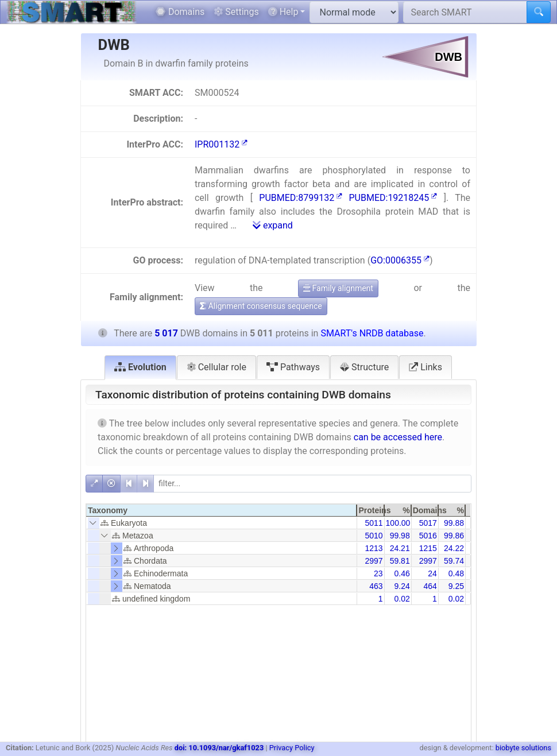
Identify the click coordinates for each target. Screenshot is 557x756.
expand (273, 225)
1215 (428, 548)
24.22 (454, 548)
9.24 (402, 586)
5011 (374, 523)
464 (430, 586)
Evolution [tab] (140, 367)
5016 (428, 536)
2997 (374, 561)
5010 (374, 536)
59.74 (454, 561)
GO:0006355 (400, 260)
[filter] (312, 484)
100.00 (398, 523)
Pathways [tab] (293, 367)
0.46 (402, 573)
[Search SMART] (465, 12)
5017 (428, 523)
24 (432, 573)
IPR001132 (221, 144)
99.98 (400, 536)
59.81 (400, 561)
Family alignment (338, 288)
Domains (180, 12)
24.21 (400, 548)
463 (376, 586)
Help (283, 12)
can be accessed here (398, 437)
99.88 (454, 523)
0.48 (456, 573)
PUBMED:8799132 (301, 198)
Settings (236, 12)
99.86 (454, 536)
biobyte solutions (523, 748)
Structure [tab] (364, 367)
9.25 (456, 586)
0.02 (402, 599)
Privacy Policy (292, 748)
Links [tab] (426, 367)
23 (378, 573)
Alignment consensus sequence (261, 306)
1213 (374, 548)
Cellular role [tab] (216, 367)
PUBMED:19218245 (393, 198)
